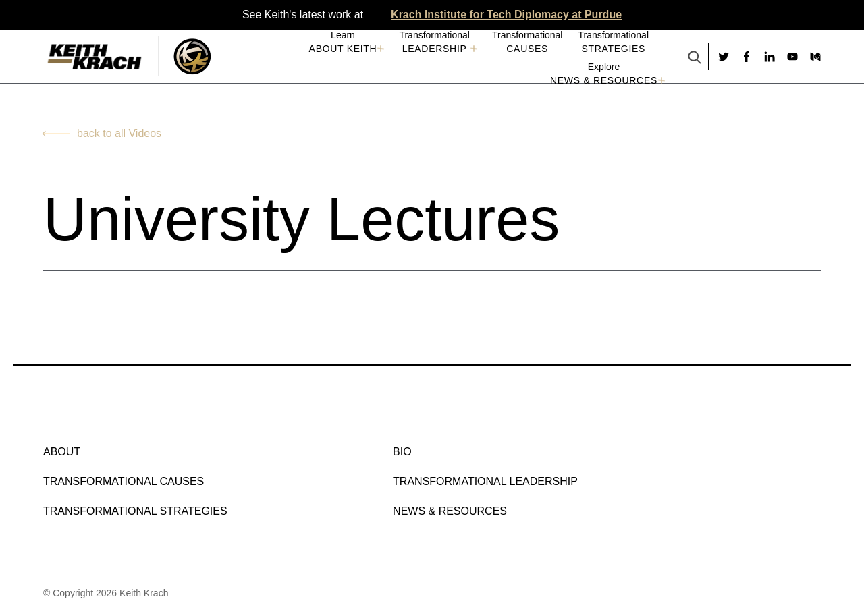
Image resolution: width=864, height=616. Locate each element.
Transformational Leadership (485, 481)
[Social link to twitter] (724, 57)
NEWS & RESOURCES (604, 80)
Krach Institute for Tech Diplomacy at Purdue (506, 15)
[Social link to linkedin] (769, 57)
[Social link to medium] (815, 57)
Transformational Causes (124, 481)
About (62, 452)
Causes (527, 49)
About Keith (343, 49)
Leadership (435, 49)
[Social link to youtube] (792, 57)
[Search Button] (695, 58)
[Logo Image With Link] (192, 56)
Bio (402, 452)
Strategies (613, 49)
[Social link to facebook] (747, 57)
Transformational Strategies (135, 511)
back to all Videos (119, 133)
